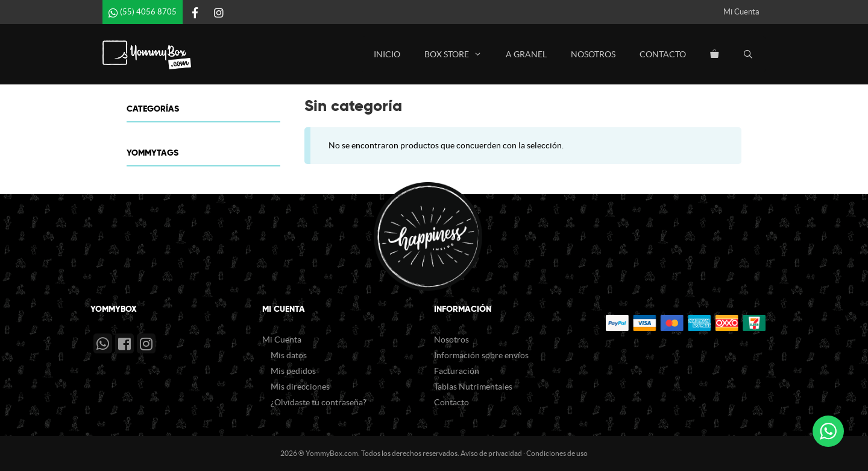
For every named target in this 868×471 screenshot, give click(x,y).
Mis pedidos (293, 371)
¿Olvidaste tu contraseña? (319, 402)
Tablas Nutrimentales (473, 387)
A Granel (526, 54)
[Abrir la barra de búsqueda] (748, 54)
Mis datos (289, 355)
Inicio (387, 54)
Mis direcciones (300, 387)
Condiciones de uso (557, 453)
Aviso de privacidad (491, 453)
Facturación (457, 371)
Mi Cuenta (741, 12)
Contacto (663, 54)
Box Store (459, 54)
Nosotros (593, 54)
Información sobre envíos (481, 355)
